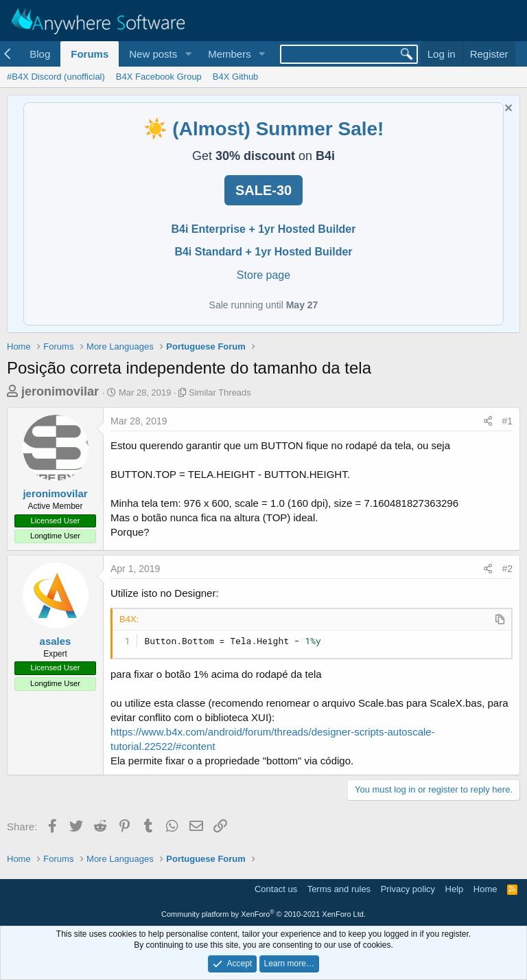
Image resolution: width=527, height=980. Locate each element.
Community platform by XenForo (263, 914)
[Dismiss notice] (507, 110)
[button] (188, 54)
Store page (263, 275)
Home (485, 889)
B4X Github (236, 77)
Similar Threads (220, 392)
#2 (507, 569)
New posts (153, 54)
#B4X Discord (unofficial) (56, 77)
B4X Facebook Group (159, 77)
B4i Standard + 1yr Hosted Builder (263, 252)
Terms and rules (339, 889)
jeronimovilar (60, 391)
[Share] (488, 422)
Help (455, 889)
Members (230, 54)
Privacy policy (408, 889)
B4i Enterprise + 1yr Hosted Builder (264, 229)
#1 (507, 421)
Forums (90, 54)
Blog (40, 54)
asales (56, 641)
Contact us (276, 889)
